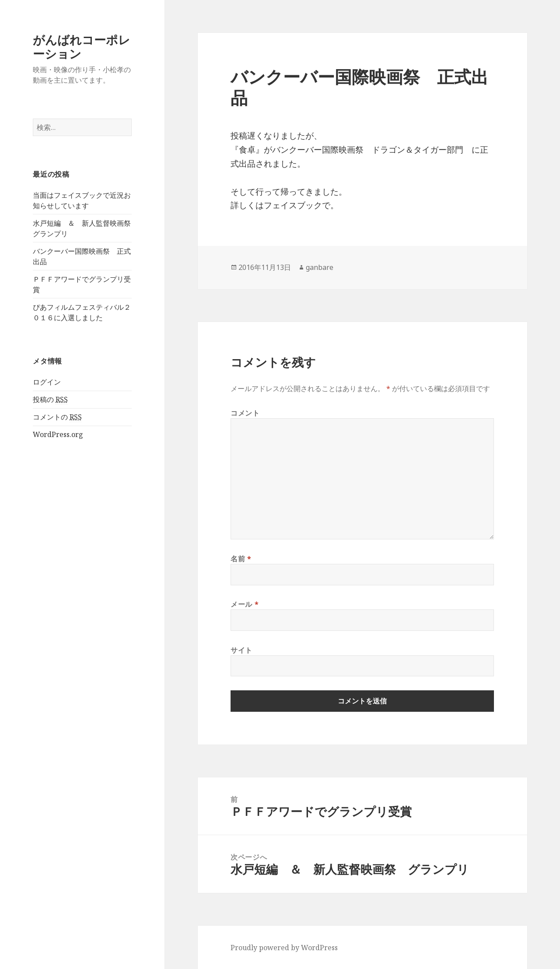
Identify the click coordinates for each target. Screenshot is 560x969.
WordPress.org (58, 434)
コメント (245, 413)
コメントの (57, 417)
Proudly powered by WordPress (284, 948)
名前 (241, 559)
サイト (241, 650)
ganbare (320, 267)
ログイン (47, 382)
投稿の (50, 400)
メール (245, 604)
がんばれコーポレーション (82, 47)
